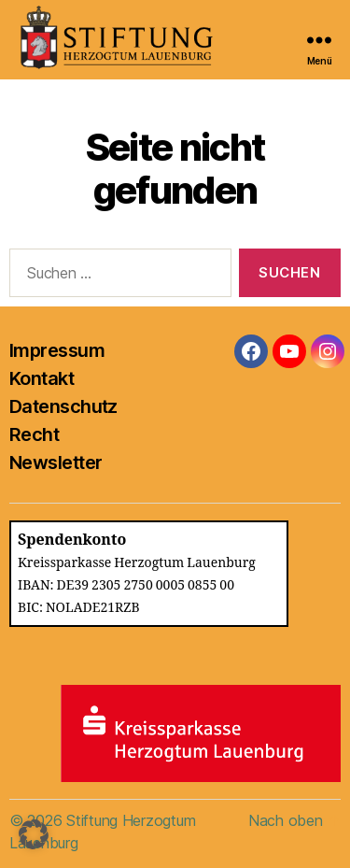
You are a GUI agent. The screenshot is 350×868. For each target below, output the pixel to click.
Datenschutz (63, 406)
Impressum (57, 350)
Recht (34, 434)
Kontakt (42, 378)
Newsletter (56, 462)
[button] (34, 834)
